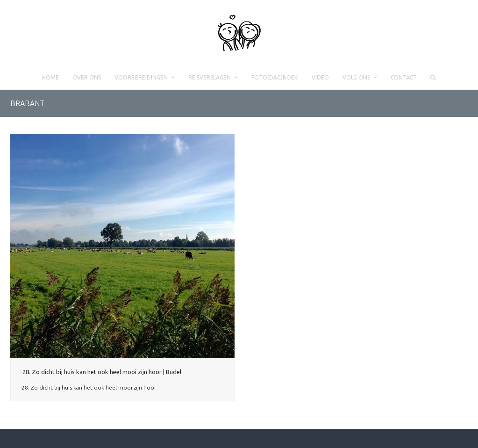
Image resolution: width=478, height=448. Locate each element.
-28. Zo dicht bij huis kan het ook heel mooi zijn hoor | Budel (101, 372)
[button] (433, 78)
